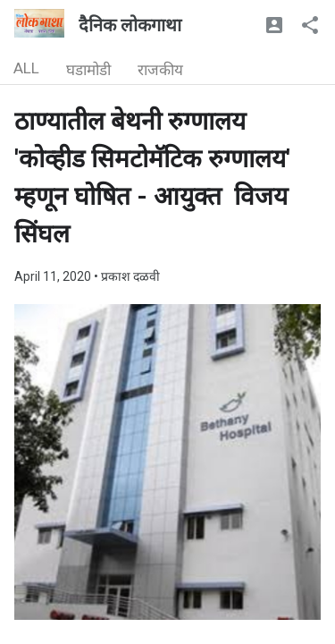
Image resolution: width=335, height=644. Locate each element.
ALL (26, 68)
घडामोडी (88, 70)
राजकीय (160, 70)
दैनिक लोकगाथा (130, 25)
